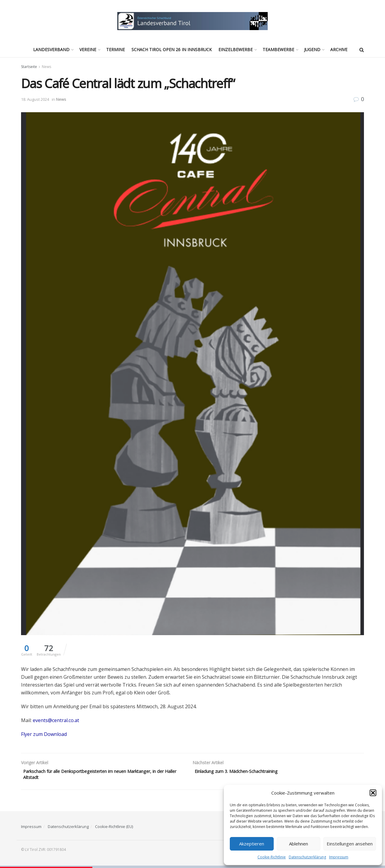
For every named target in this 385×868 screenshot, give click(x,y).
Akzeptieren (252, 844)
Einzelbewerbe (236, 49)
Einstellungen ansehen (350, 844)
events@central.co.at (56, 720)
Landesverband (51, 49)
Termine (115, 49)
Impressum (339, 857)
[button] (373, 793)
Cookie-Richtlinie (272, 857)
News (46, 67)
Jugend (312, 49)
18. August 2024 (35, 99)
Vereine (88, 49)
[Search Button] (362, 50)
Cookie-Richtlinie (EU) (114, 829)
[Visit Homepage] (192, 21)
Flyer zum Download (44, 734)
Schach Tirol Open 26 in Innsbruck (172, 49)
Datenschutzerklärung (307, 857)
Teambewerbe (278, 49)
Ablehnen (299, 844)
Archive (339, 49)
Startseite (29, 67)
